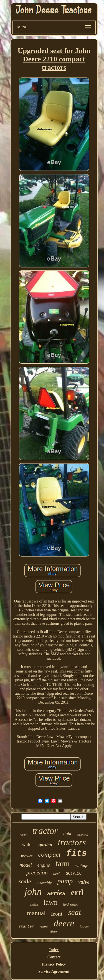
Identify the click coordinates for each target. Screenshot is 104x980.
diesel (54, 931)
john (33, 892)
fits (77, 853)
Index (54, 950)
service (74, 873)
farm (63, 864)
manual (36, 913)
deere (64, 923)
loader (85, 926)
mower (27, 856)
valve (84, 882)
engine (44, 865)
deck (57, 874)
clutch (34, 904)
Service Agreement (54, 972)
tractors (72, 842)
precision (37, 872)
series (56, 893)
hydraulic (71, 904)
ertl (77, 892)
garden (45, 845)
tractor (45, 831)
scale (25, 881)
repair (23, 835)
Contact (54, 957)
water (27, 844)
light (67, 833)
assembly (44, 882)
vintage (82, 865)
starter (26, 927)
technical (82, 834)
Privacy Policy (54, 964)
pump (65, 881)
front (57, 914)
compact (49, 854)
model (26, 865)
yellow (44, 926)
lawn (51, 902)
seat (74, 912)
